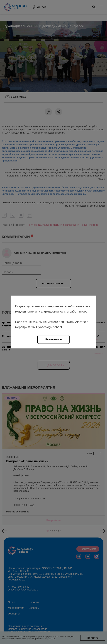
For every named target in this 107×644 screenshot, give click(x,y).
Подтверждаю (53, 339)
